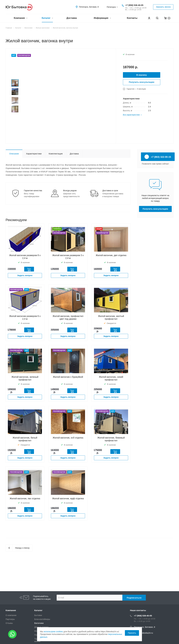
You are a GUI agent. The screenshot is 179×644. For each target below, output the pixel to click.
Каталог (47, 18)
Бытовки (38, 615)
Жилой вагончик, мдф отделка (68, 499)
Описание (14, 154)
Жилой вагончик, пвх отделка (25, 499)
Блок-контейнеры (42, 619)
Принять (132, 633)
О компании (11, 615)
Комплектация (56, 154)
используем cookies (53, 631)
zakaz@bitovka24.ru (143, 633)
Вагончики (39, 623)
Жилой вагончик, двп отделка (111, 255)
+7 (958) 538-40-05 (134, 5)
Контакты (132, 18)
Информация (102, 18)
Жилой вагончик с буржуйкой (68, 377)
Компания (21, 18)
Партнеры (10, 619)
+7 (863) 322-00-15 (158, 157)
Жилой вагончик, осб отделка (68, 438)
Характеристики (34, 154)
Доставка (72, 18)
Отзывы (9, 623)
